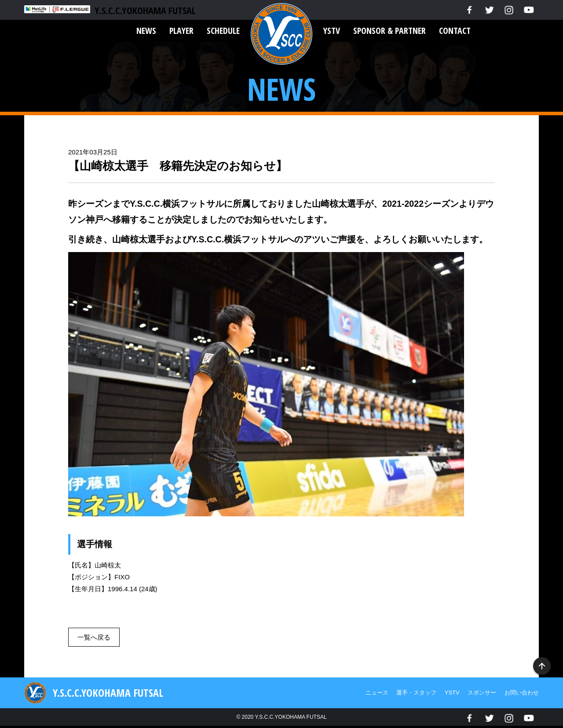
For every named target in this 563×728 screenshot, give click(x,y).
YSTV (332, 31)
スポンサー (482, 693)
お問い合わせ (522, 693)
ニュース (377, 693)
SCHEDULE (223, 31)
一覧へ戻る (94, 637)
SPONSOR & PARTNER (389, 31)
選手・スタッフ (416, 693)
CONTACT (455, 31)
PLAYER (181, 31)
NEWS (146, 31)
